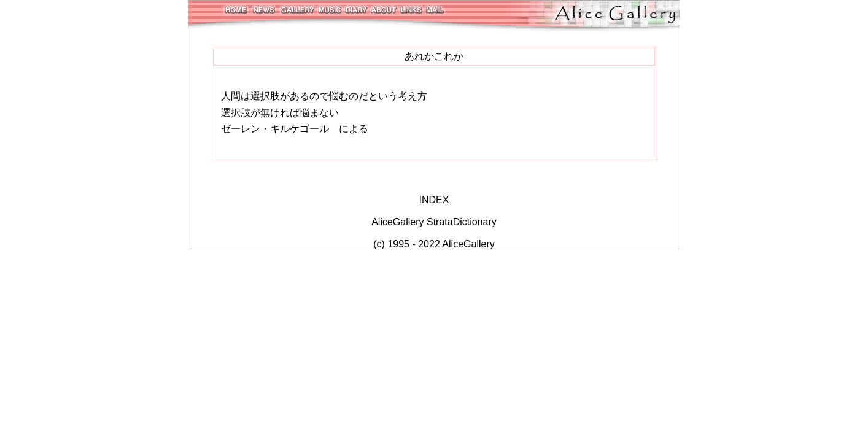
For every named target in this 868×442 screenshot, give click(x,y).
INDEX (434, 200)
